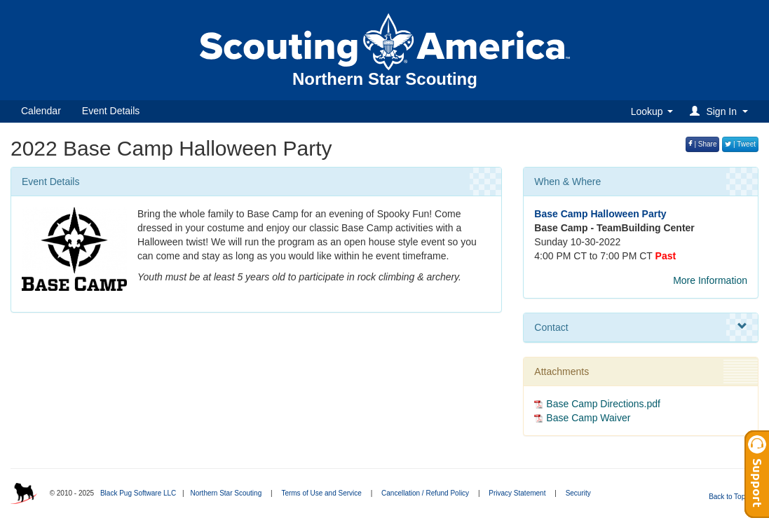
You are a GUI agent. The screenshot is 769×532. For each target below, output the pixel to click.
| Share (703, 144)
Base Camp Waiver (588, 418)
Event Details (111, 111)
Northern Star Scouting (226, 493)
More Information (710, 280)
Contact (641, 327)
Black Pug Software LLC (138, 493)
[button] (721, 111)
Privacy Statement (517, 493)
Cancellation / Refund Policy (425, 493)
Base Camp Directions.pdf (603, 404)
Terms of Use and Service (321, 493)
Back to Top (731, 497)
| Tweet (740, 144)
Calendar (41, 111)
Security (578, 493)
